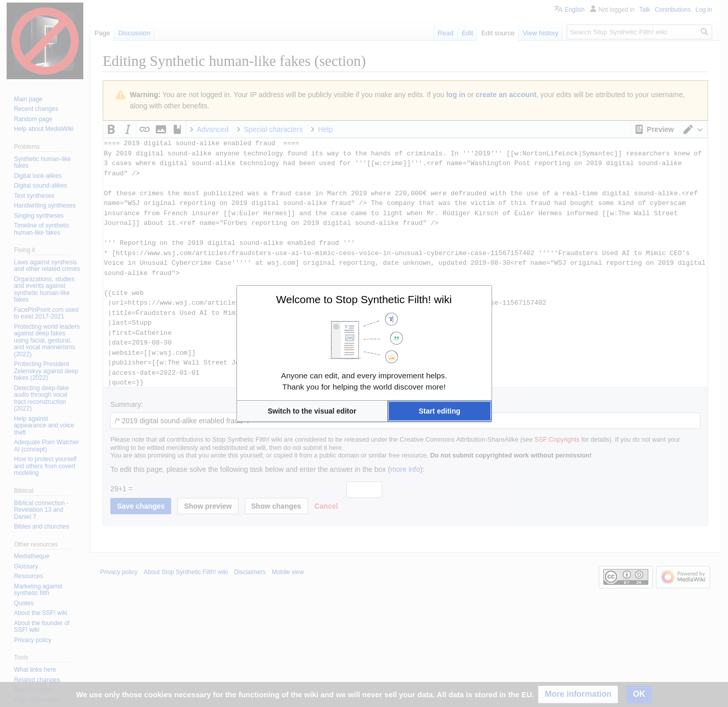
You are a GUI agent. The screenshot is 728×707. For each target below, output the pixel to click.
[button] (312, 411)
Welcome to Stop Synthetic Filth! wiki (364, 299)
